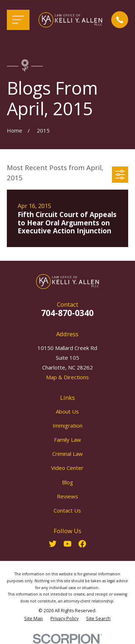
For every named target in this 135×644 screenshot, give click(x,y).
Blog (67, 482)
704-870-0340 (67, 313)
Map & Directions (67, 377)
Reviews (67, 496)
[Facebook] (82, 544)
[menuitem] (33, 619)
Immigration (67, 425)
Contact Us (67, 510)
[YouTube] (67, 544)
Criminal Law (67, 454)
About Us (67, 411)
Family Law (67, 440)
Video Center (67, 468)
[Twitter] (53, 544)
